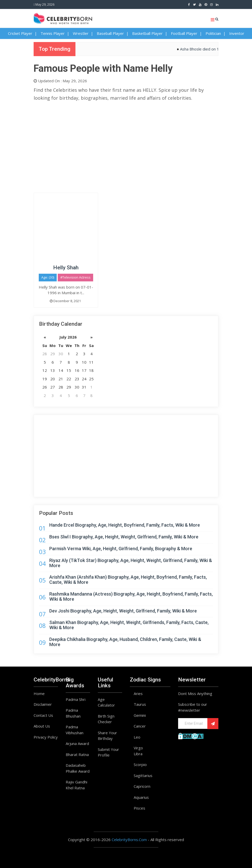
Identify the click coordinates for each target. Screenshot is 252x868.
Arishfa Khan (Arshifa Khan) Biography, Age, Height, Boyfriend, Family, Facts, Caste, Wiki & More (128, 580)
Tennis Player (53, 33)
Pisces (139, 808)
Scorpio (140, 764)
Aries (138, 693)
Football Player (184, 33)
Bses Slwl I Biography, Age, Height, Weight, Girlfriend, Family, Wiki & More (124, 537)
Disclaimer (43, 704)
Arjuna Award (77, 743)
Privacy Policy (46, 737)
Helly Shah (66, 268)
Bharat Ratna (77, 754)
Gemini (140, 715)
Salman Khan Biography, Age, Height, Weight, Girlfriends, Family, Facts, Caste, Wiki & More (129, 625)
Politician (213, 33)
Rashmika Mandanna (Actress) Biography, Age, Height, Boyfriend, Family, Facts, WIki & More (131, 596)
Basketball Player (147, 33)
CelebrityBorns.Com (129, 840)
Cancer (140, 726)
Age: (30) (48, 277)
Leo (137, 737)
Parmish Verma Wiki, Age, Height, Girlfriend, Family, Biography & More (121, 549)
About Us (42, 726)
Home (39, 693)
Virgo (138, 748)
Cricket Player (20, 33)
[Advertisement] (126, 141)
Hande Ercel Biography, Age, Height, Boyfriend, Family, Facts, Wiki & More (125, 525)
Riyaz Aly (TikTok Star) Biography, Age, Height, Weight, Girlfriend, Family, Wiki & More (131, 563)
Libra (138, 754)
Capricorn (142, 786)
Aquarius (141, 797)
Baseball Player (110, 33)
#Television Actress (75, 277)
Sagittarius (143, 775)
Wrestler (81, 33)
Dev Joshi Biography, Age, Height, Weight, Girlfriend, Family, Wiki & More (123, 611)
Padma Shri (76, 699)
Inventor (237, 33)
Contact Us (43, 715)
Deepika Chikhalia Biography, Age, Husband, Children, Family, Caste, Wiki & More (125, 642)
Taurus (140, 704)
